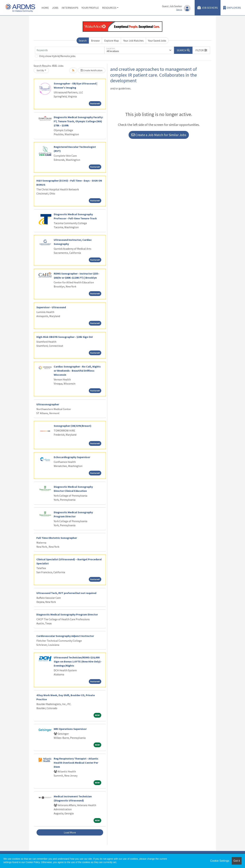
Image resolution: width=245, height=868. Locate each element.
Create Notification (92, 70)
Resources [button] (109, 8)
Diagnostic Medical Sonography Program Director (67, 614)
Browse (95, 41)
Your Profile (90, 8)
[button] (201, 50)
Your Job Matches (133, 41)
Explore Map (112, 41)
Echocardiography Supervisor (72, 457)
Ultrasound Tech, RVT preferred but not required (66, 593)
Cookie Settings (220, 861)
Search (83, 41)
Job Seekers (208, 8)
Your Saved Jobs (157, 41)
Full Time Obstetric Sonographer (57, 538)
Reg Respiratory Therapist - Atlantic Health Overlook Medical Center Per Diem (76, 763)
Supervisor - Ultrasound (51, 307)
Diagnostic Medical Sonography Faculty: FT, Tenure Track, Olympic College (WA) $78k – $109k (78, 121)
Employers (232, 8)
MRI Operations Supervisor (70, 729)
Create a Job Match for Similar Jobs (159, 135)
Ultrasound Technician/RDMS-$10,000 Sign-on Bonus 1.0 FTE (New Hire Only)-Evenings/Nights (78, 661)
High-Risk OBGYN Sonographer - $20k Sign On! (65, 337)
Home (45, 8)
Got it (237, 861)
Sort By (40, 70)
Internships (70, 8)
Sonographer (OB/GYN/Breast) (73, 426)
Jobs (55, 8)
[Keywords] (70, 50)
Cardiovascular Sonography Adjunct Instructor (65, 636)
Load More (70, 832)
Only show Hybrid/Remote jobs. (58, 56)
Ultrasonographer (48, 404)
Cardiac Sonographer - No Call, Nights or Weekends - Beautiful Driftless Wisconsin (77, 371)
